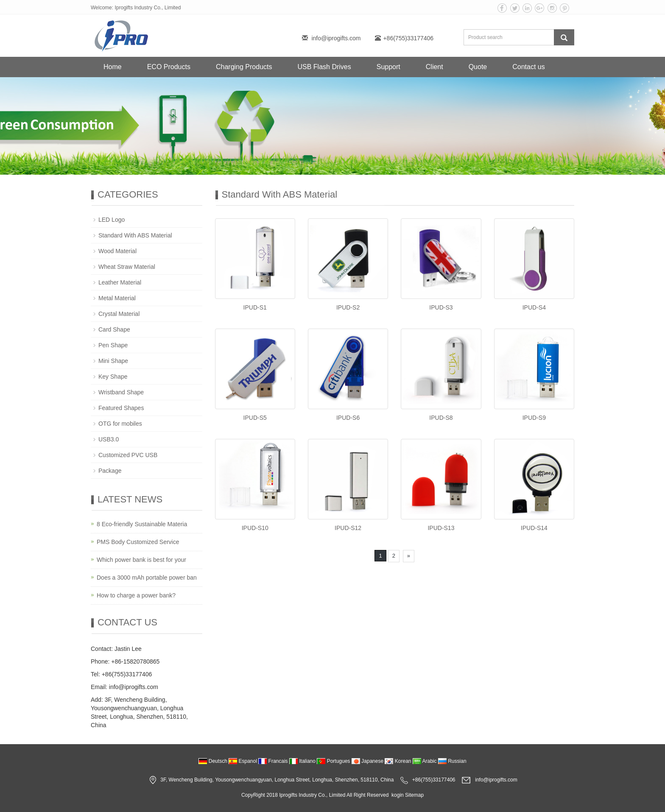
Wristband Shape (121, 392)
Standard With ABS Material (135, 235)
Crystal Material (119, 314)
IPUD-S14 (534, 528)
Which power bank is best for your (141, 560)
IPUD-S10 (255, 528)
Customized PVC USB (128, 455)
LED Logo (112, 220)
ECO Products (169, 67)
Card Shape (114, 329)
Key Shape (113, 377)
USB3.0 (109, 439)
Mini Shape (113, 361)
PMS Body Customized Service (138, 542)
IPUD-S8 (441, 418)
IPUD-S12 (348, 528)
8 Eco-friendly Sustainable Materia (142, 524)
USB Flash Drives (324, 67)
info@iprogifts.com (336, 38)
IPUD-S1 (255, 307)
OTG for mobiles (120, 424)
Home (113, 67)
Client (434, 67)
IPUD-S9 (534, 418)
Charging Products (244, 67)
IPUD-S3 (441, 307)
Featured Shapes (121, 408)
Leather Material (120, 282)
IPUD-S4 (534, 307)
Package (110, 471)
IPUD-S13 (441, 528)
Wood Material (117, 251)
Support (388, 67)
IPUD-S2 (348, 307)
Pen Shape (113, 345)
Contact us (528, 67)
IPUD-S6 (348, 418)
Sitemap (414, 795)
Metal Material (117, 298)
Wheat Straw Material (127, 267)
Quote (478, 67)
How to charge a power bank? (136, 595)
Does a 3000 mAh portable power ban (147, 578)
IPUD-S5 (255, 418)
